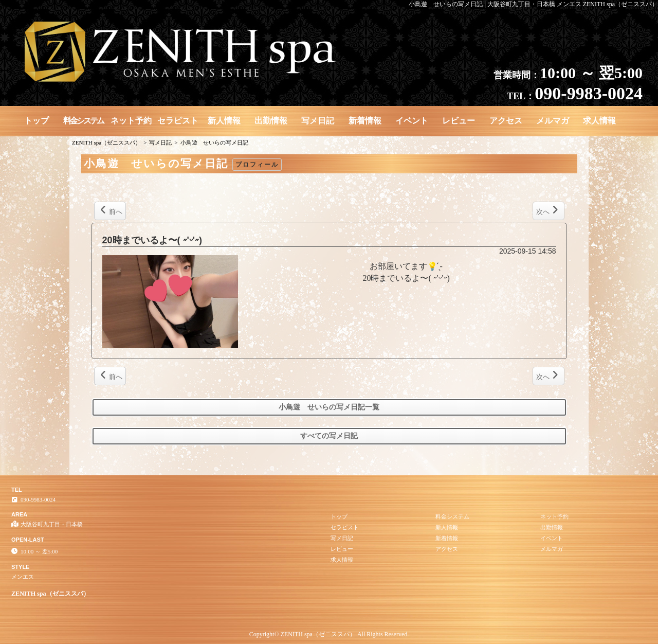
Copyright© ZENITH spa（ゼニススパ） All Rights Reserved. (329, 634)
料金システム (83, 121)
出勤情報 (271, 121)
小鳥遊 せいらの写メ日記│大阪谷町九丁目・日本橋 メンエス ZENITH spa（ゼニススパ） (533, 4)
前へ (111, 210)
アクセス (506, 121)
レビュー (459, 121)
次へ (547, 210)
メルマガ (553, 121)
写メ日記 (318, 121)
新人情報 (224, 121)
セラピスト (178, 121)
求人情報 (599, 121)
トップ (36, 121)
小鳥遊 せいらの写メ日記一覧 (329, 407)
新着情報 (365, 121)
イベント (412, 121)
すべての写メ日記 (329, 436)
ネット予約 (131, 121)
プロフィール (257, 165)
